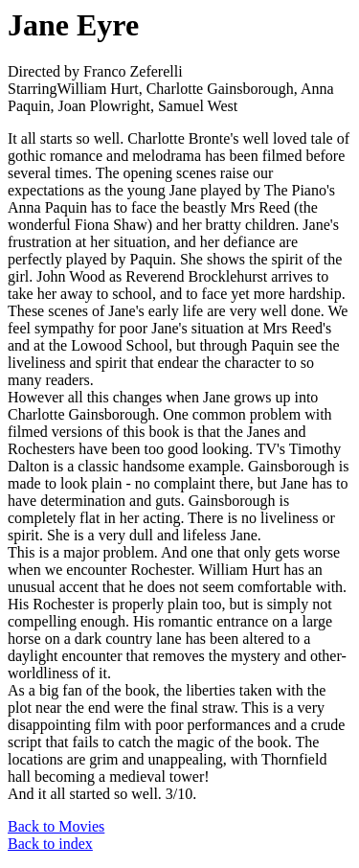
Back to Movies (56, 826)
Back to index (50, 844)
